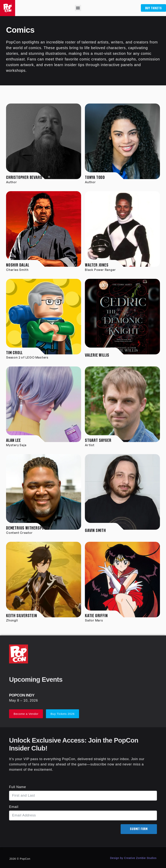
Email (14, 807)
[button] (78, 8)
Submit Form (139, 829)
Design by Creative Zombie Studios (133, 858)
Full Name (18, 787)
